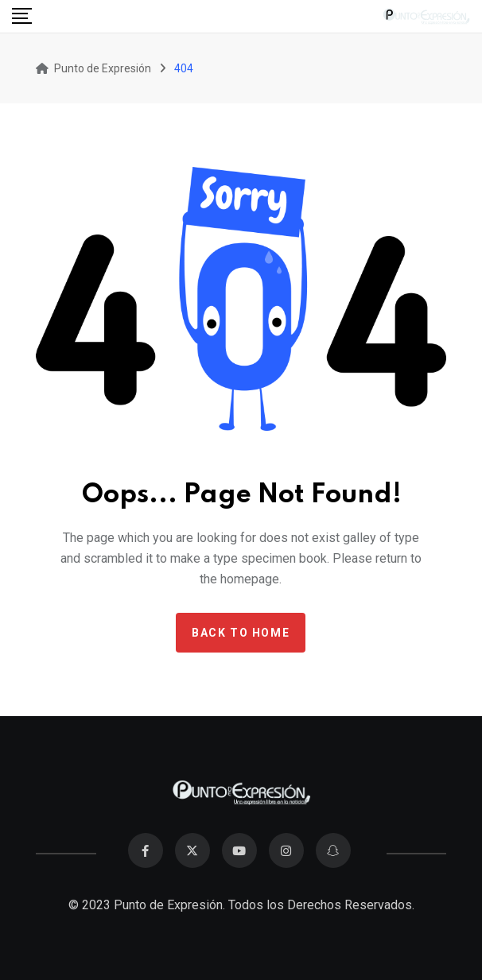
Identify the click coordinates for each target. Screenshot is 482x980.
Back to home (241, 633)
